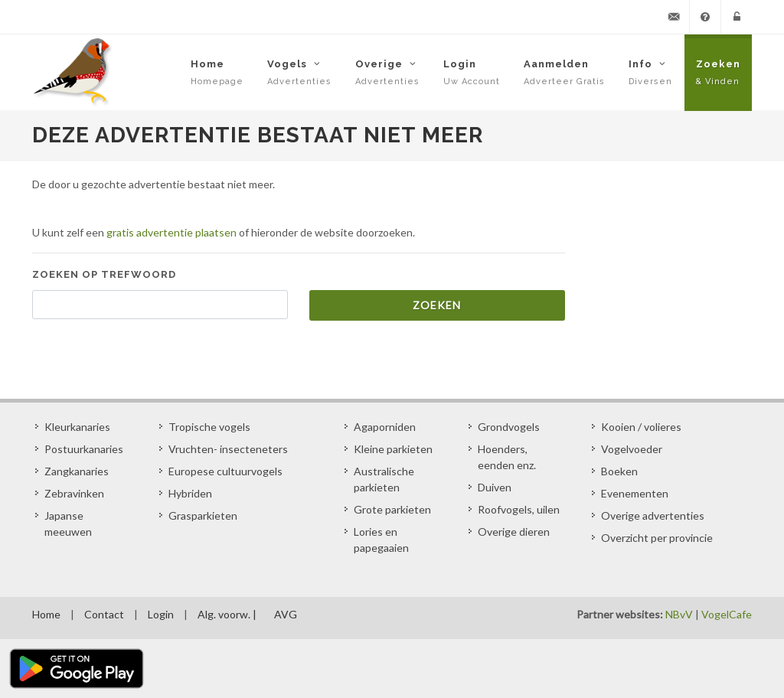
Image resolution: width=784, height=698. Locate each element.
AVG (286, 614)
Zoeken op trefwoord (104, 274)
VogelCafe (727, 614)
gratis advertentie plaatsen (171, 232)
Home (46, 614)
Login (161, 614)
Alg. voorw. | (227, 614)
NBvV (679, 614)
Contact (104, 614)
